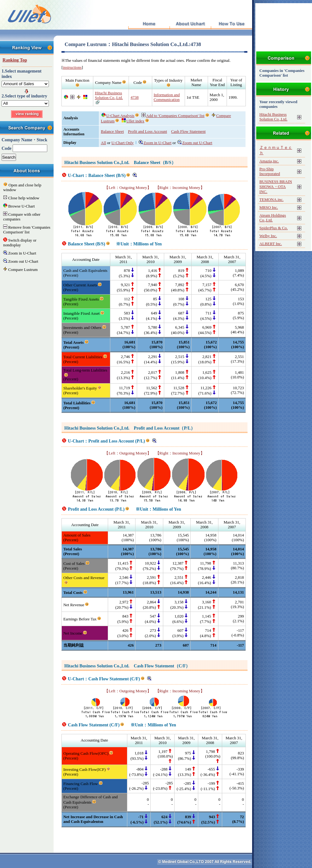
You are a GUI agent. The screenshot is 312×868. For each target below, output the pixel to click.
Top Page (149, 24)
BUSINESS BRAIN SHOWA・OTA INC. (276, 187)
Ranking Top (15, 60)
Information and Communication (167, 97)
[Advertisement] (284, 27)
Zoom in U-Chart (155, 143)
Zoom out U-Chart (195, 143)
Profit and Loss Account (147, 132)
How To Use (231, 24)
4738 (135, 97)
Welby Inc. (268, 236)
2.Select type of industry (24, 96)
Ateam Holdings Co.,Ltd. (273, 218)
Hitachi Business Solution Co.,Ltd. (109, 95)
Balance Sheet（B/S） (155, 162)
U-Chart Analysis (118, 116)
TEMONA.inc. (272, 200)
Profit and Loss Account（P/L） (165, 428)
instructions (72, 67)
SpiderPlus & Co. (274, 228)
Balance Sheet (112, 132)
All (103, 143)
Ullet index (133, 121)
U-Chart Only (123, 143)
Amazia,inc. (269, 161)
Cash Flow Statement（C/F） (162, 666)
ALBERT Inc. (271, 244)
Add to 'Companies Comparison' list (173, 116)
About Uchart (190, 24)
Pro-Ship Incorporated (270, 171)
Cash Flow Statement (188, 132)
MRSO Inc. (269, 208)
